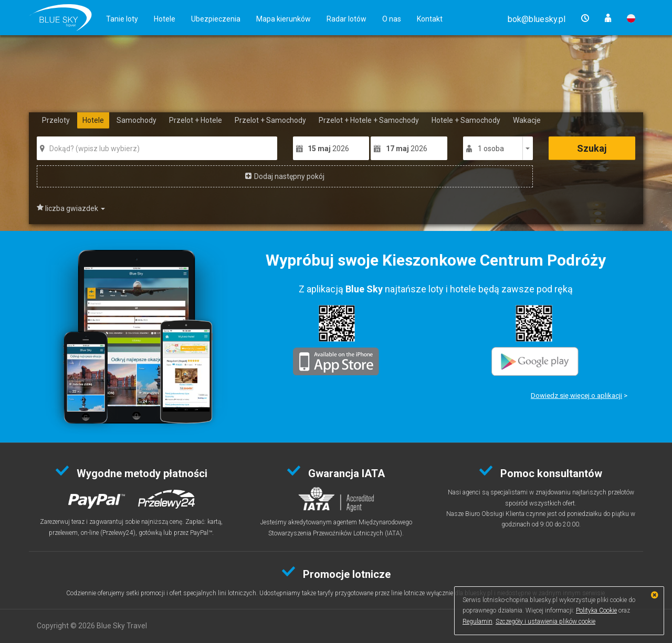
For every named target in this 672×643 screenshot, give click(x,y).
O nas (392, 19)
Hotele (165, 19)
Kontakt (430, 19)
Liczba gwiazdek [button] (75, 208)
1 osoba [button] (491, 149)
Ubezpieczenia (216, 19)
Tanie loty (122, 19)
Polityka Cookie (596, 610)
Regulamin (477, 621)
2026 (328, 149)
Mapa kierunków (283, 19)
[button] (537, 19)
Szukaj (592, 148)
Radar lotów (346, 19)
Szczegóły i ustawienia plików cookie (545, 621)
